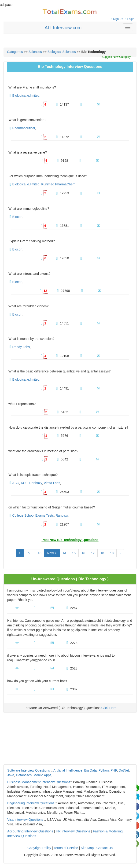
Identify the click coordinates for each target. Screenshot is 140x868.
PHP (114, 770)
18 (102, 553)
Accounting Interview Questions (30, 831)
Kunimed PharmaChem (58, 184)
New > (52, 553)
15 (74, 553)
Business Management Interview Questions (39, 782)
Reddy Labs (21, 347)
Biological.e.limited (26, 96)
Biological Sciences (62, 52)
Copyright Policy (39, 848)
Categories (15, 52)
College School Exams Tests (33, 515)
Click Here (109, 708)
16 (83, 553)
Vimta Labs (52, 483)
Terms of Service (66, 848)
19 (112, 553)
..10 (39, 553)
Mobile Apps (42, 775)
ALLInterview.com (63, 28)
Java (11, 775)
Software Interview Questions (29, 770)
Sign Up (116, 19)
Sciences (35, 52)
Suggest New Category (116, 57)
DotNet (124, 770)
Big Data (90, 770)
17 (93, 553)
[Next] (120, 553)
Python (104, 770)
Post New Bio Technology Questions (70, 540)
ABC (16, 483)
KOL (24, 483)
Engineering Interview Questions (31, 803)
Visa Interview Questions (25, 820)
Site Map (87, 848)
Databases (24, 775)
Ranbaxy (36, 483)
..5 (28, 553)
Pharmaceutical (24, 128)
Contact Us (105, 848)
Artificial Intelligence (68, 770)
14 (64, 553)
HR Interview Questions (73, 831)
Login (129, 19)
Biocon (17, 217)
